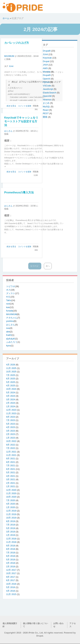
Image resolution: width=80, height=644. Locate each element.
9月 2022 (11, 445)
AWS (46, 68)
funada (10, 311)
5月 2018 (11, 560)
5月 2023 (11, 424)
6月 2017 (11, 580)
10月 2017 (11, 573)
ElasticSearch (50, 93)
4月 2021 (11, 476)
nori (8, 304)
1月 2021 (11, 486)
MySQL (47, 107)
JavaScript (48, 89)
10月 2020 (11, 497)
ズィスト (11, 293)
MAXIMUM (9, 56)
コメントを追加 (25, 106)
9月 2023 (11, 417)
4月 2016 (11, 591)
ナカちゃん (12, 318)
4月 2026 (11, 365)
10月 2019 (11, 518)
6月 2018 (11, 556)
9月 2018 (11, 546)
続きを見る (11, 106)
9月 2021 (11, 459)
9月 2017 (11, 577)
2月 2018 (11, 567)
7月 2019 (11, 525)
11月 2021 (11, 455)
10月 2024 (11, 389)
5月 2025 (11, 382)
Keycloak (48, 58)
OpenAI (47, 79)
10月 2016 (11, 584)
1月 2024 (11, 406)
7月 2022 (11, 448)
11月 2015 (11, 594)
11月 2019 (11, 514)
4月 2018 (11, 563)
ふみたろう (12, 342)
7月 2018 (11, 553)
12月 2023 (11, 410)
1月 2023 (11, 438)
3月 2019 (11, 532)
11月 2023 (11, 413)
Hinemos (47, 100)
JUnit (11, 66)
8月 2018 (11, 549)
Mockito (47, 72)
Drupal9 (47, 75)
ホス (8, 290)
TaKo (9, 300)
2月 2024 (11, 403)
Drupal (46, 61)
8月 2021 (11, 462)
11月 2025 (11, 368)
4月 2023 (11, 427)
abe (8, 332)
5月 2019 (11, 528)
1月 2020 (11, 507)
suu (8, 328)
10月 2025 (11, 372)
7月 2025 (11, 375)
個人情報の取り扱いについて (35, 625)
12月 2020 (11, 490)
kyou (8, 346)
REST (46, 113)
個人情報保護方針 (10, 625)
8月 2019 (11, 521)
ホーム (6, 18)
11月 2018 (11, 542)
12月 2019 (11, 511)
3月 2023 (11, 431)
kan (8, 307)
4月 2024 (11, 396)
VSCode (47, 86)
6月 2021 (11, 469)
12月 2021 (11, 452)
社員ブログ (18, 18)
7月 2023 (11, 420)
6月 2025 (11, 379)
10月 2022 (11, 441)
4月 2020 (11, 504)
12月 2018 (11, 539)
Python (47, 82)
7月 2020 (11, 500)
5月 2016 (11, 587)
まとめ (47, 103)
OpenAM (47, 96)
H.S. (8, 297)
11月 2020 (11, 493)
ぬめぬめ (11, 339)
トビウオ (11, 286)
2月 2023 (11, 434)
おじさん (8, 131)
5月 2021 (11, 472)
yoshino (10, 321)
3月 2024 (11, 399)
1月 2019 (11, 535)
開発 (45, 117)
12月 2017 (11, 570)
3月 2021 (11, 479)
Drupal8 (47, 51)
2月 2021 (11, 483)
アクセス (73, 625)
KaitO (9, 335)
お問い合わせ (59, 625)
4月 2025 (11, 386)
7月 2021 (11, 465)
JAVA (46, 65)
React (46, 110)
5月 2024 (11, 393)
